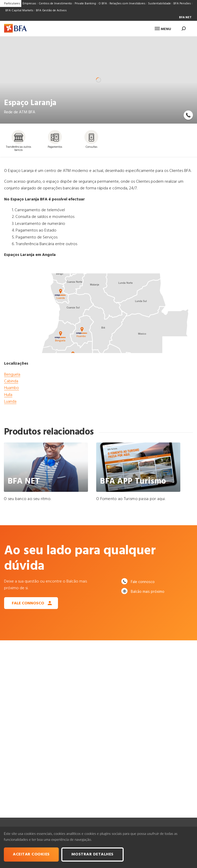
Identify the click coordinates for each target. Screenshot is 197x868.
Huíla (8, 395)
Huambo (12, 388)
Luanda (10, 402)
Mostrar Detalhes (92, 854)
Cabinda (11, 381)
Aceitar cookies (31, 854)
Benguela (12, 375)
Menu (163, 29)
